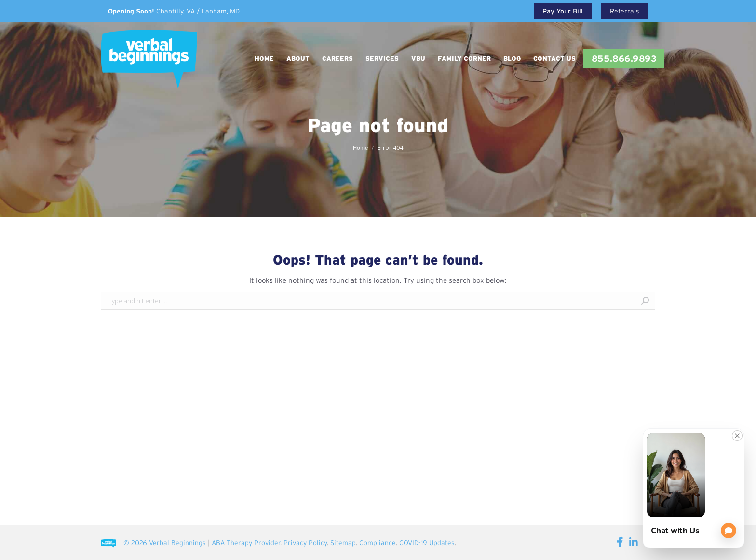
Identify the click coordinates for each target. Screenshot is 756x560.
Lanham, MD (221, 11)
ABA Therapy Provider (246, 543)
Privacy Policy (305, 543)
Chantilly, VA (175, 11)
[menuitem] (264, 59)
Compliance (378, 543)
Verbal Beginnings (177, 543)
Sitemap (343, 543)
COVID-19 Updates (427, 543)
